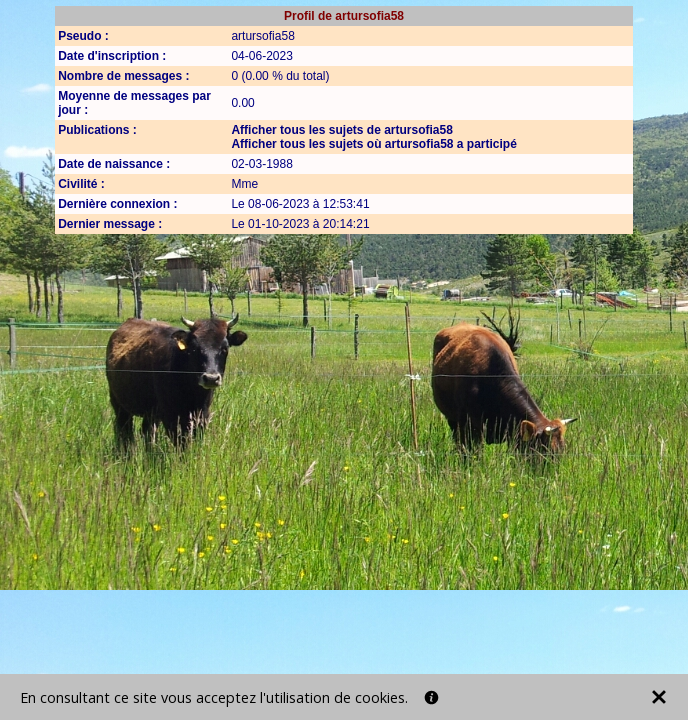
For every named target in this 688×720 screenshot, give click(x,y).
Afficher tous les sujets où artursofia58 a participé (373, 144)
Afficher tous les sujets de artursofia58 (341, 130)
